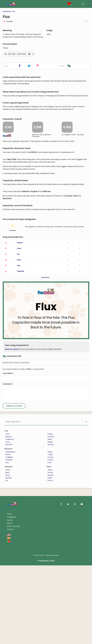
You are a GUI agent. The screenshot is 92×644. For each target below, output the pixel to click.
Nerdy (50, 573)
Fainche (21, 405)
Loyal (50, 596)
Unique (50, 568)
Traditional (10, 573)
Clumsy (50, 593)
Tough (50, 588)
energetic (13, 361)
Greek (50, 604)
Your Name (8, 507)
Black (7, 606)
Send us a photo (12, 483)
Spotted (9, 612)
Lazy (7, 596)
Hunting (51, 578)
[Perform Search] (86, 556)
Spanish (51, 609)
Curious (50, 591)
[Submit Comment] (14, 540)
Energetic (9, 593)
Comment (8, 518)
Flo (18, 388)
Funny (8, 576)
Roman (50, 606)
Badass (50, 576)
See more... (46, 411)
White (8, 604)
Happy (50, 586)
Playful (8, 588)
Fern (19, 394)
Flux (14, 11)
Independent (10, 586)
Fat (7, 614)
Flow (19, 382)
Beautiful (9, 578)
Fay (19, 399)
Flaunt (20, 376)
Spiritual (8, 570)
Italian (50, 612)
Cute (7, 568)
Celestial (51, 570)
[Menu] (83, 4)
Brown (8, 609)
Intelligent (9, 591)
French (50, 614)
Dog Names (7, 11)
